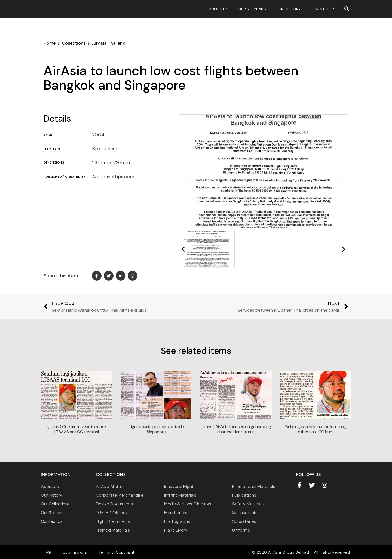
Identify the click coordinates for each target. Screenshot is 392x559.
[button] (347, 9)
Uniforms (241, 530)
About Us (219, 9)
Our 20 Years (252, 9)
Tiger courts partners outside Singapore (156, 429)
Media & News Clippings (188, 504)
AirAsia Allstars (110, 486)
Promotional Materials (254, 486)
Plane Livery (176, 530)
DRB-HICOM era (111, 513)
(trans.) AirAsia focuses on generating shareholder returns (236, 429)
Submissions (70, 552)
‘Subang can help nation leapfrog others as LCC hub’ (316, 429)
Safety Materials (248, 504)
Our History (288, 9)
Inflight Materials (180, 495)
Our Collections (55, 504)
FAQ (46, 552)
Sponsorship (245, 513)
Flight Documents (113, 521)
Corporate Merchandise (120, 495)
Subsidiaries (244, 521)
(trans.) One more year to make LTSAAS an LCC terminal (76, 429)
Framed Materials (113, 530)
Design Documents (114, 504)
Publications (244, 495)
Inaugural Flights (180, 486)
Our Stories (323, 9)
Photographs (177, 521)
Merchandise (177, 513)
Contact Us (52, 521)
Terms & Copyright (108, 552)
